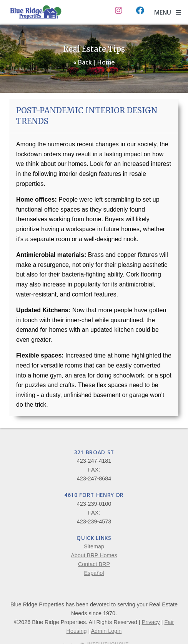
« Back (82, 62)
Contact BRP (94, 564)
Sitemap (94, 546)
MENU (168, 12)
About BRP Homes (94, 555)
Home (106, 62)
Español (94, 573)
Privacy (151, 622)
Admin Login (106, 631)
